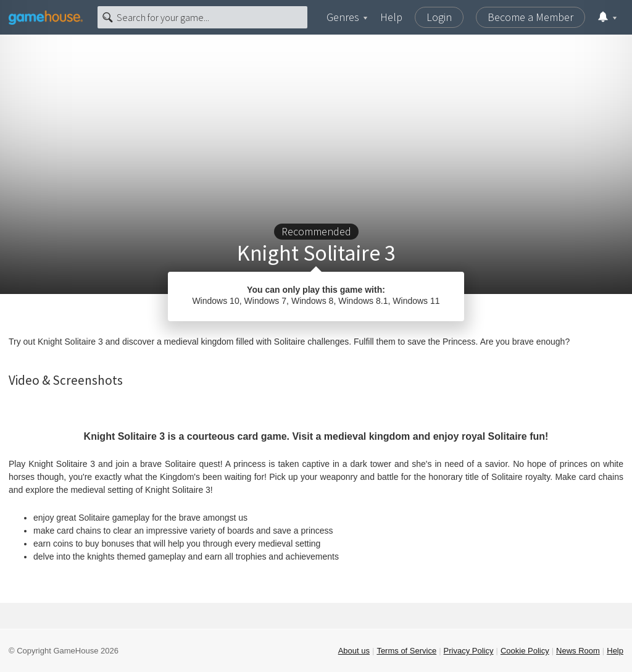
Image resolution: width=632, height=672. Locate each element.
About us (354, 651)
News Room (578, 651)
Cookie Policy (525, 651)
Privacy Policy (469, 651)
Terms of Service (406, 651)
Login (439, 17)
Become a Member (530, 17)
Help (391, 17)
